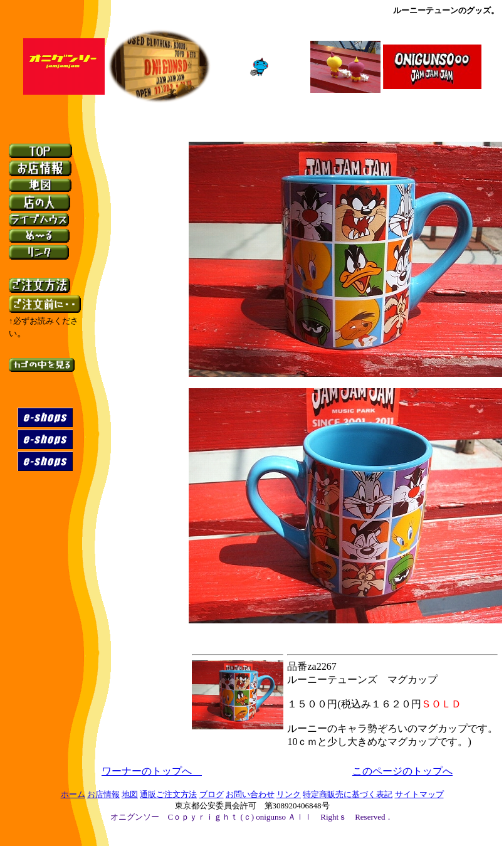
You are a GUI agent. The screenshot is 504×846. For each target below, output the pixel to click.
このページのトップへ (402, 771)
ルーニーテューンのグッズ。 (446, 10)
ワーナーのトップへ (152, 771)
